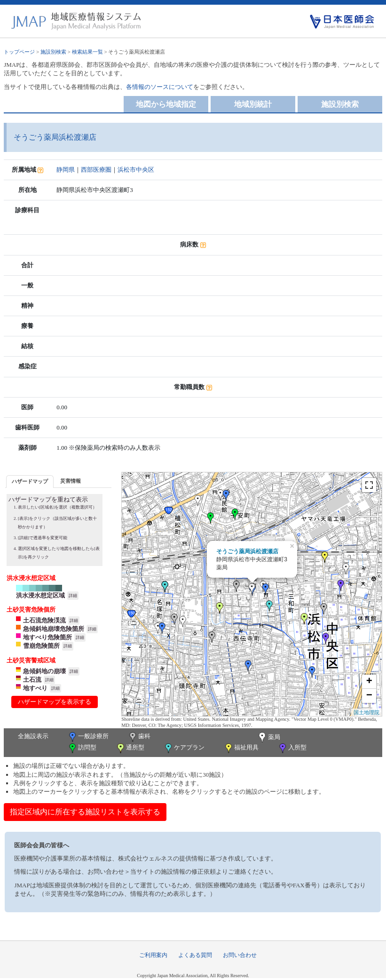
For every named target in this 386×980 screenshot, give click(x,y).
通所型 (130, 748)
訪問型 (82, 748)
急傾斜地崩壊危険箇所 (54, 629)
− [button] (369, 696)
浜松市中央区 (136, 170)
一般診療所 (88, 737)
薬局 (268, 738)
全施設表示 (33, 736)
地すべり (35, 688)
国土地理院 (366, 712)
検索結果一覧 (87, 52)
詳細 (73, 596)
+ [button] (369, 682)
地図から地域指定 (166, 104)
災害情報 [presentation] (71, 481)
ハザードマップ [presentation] (30, 481)
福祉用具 (241, 748)
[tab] (30, 482)
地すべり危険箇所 (47, 637)
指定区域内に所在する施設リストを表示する (85, 812)
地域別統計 (253, 104)
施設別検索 (53, 52)
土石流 (32, 680)
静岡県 (66, 170)
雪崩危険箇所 (41, 646)
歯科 (139, 737)
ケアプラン (184, 748)
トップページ (19, 52)
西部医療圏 (96, 170)
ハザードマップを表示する (55, 702)
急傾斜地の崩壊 (44, 671)
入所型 (292, 748)
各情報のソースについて (160, 87)
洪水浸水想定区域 (40, 595)
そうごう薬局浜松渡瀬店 (247, 551)
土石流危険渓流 (44, 620)
